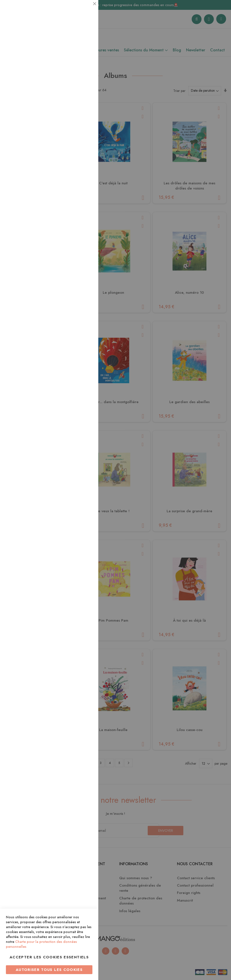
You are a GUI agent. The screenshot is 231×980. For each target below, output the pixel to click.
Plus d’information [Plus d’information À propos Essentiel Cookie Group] (78, 46)
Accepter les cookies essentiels (49, 957)
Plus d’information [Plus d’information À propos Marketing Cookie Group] (78, 150)
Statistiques (85, 67)
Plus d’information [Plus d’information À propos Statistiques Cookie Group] (78, 98)
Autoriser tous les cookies (49, 970)
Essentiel (85, 10)
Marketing (85, 119)
